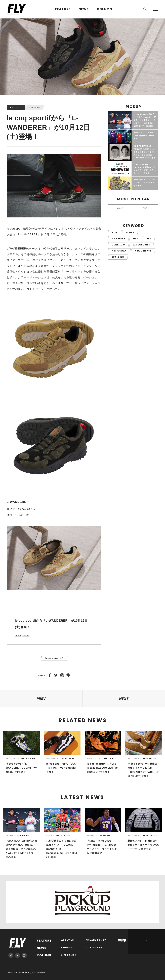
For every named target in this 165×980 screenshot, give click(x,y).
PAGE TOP (147, 941)
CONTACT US (94, 948)
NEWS (84, 9)
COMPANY (68, 948)
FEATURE (63, 9)
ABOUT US (68, 940)
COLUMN (105, 9)
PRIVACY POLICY (96, 940)
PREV (41, 699)
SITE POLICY (69, 955)
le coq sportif (22, 636)
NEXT (124, 699)
